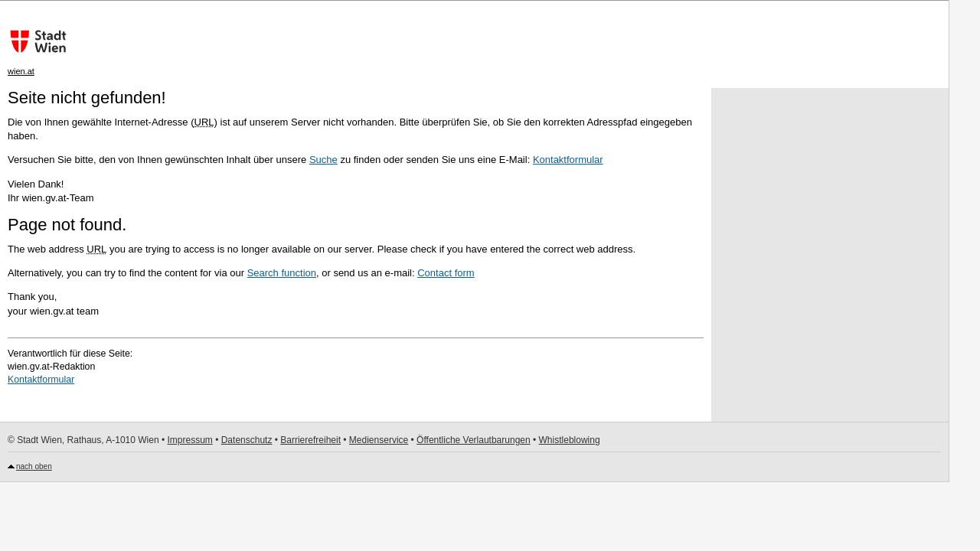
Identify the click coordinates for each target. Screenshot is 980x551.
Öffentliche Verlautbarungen (474, 440)
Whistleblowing (570, 440)
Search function (282, 273)
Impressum (189, 440)
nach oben (34, 466)
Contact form (446, 273)
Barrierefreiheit (310, 440)
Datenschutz (247, 440)
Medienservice (379, 440)
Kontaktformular (568, 160)
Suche (323, 160)
